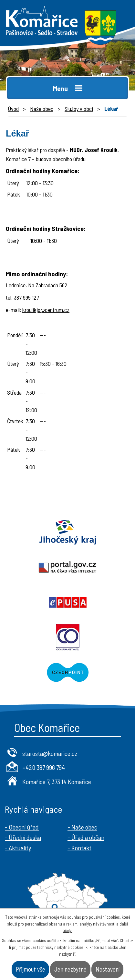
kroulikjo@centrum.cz (46, 310)
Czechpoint (67, 672)
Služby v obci (79, 109)
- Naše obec (82, 827)
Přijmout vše (31, 969)
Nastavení (108, 969)
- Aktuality (18, 848)
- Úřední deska (23, 837)
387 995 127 (26, 297)
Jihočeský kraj (67, 532)
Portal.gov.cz (67, 567)
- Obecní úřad (22, 827)
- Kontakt (79, 848)
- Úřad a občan (86, 837)
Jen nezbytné (70, 969)
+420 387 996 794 (44, 767)
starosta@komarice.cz (50, 753)
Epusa (67, 602)
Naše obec (42, 109)
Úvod (13, 109)
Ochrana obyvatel (67, 637)
